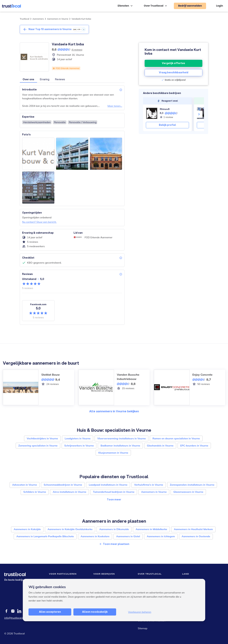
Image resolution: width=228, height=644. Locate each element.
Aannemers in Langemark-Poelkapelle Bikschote (45, 536)
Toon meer (114, 500)
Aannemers (38, 19)
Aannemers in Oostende (196, 536)
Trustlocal (24, 19)
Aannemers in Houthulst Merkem (193, 529)
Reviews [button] (60, 79)
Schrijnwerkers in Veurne (79, 446)
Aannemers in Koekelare (95, 536)
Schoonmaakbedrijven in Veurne (63, 485)
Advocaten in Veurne (25, 485)
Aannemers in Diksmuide (114, 529)
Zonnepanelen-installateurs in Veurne (192, 485)
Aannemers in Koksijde (27, 529)
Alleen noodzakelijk (95, 612)
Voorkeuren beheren (140, 612)
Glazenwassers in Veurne (188, 492)
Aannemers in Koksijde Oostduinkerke (70, 529)
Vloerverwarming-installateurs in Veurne (121, 438)
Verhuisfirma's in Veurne (149, 485)
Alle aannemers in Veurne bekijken (114, 411)
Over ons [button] (28, 79)
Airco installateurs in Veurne (69, 492)
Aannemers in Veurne (58, 19)
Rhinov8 (165, 109)
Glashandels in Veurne (160, 446)
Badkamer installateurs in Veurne (120, 446)
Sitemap (143, 628)
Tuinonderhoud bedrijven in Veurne (114, 492)
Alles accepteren (50, 612)
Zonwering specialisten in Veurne (38, 446)
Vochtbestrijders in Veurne (42, 438)
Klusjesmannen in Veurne (113, 453)
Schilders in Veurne (35, 492)
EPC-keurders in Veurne (194, 446)
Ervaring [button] (45, 79)
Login (220, 6)
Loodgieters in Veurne (78, 438)
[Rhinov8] (152, 113)
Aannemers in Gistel (128, 536)
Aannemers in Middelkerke (151, 529)
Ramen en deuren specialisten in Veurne (176, 438)
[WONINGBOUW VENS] (203, 113)
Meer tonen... (115, 106)
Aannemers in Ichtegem (161, 536)
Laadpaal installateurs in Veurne (108, 485)
